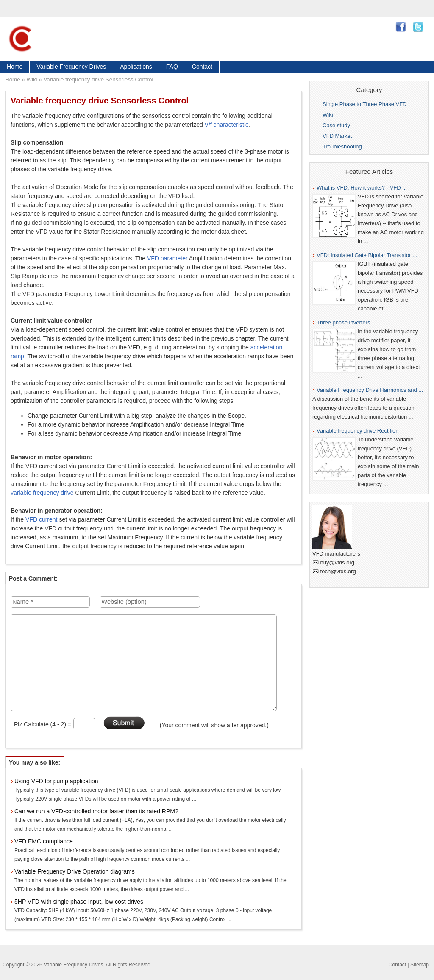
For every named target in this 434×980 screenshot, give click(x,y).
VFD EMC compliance (44, 841)
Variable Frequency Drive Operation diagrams (75, 871)
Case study (336, 125)
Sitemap (420, 965)
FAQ (172, 67)
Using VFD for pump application (56, 781)
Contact (202, 67)
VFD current (41, 519)
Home (15, 67)
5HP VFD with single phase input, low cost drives (79, 902)
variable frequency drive (42, 493)
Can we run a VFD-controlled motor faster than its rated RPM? (96, 811)
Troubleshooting (342, 147)
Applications (136, 67)
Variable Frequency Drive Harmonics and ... (370, 390)
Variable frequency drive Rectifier (357, 431)
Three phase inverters (343, 322)
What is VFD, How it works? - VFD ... (362, 188)
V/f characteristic (227, 125)
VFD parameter (167, 258)
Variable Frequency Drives (71, 67)
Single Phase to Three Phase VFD (365, 104)
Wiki (32, 80)
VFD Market (337, 136)
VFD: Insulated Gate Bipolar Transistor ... (367, 255)
